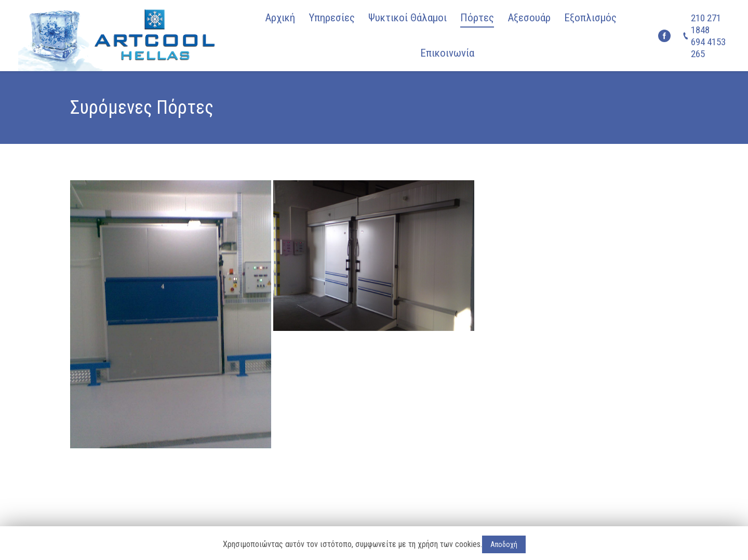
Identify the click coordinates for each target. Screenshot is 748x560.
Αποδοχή (504, 544)
